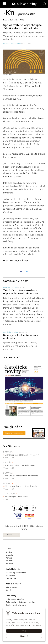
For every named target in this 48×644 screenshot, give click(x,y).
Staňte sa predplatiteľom (14, 433)
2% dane (10, 561)
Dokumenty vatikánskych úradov (20, 602)
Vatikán (7, 462)
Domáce (7, 452)
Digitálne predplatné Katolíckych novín (22, 455)
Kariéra (9, 558)
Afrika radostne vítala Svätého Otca (21, 465)
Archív (10, 535)
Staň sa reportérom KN (16, 573)
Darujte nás (11, 578)
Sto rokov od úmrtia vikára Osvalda (21, 486)
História (9, 564)
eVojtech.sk (34, 251)
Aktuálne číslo (12, 587)
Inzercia (9, 555)
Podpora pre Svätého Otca (17, 497)
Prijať (24, 631)
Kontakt (9, 552)
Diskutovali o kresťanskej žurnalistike (22, 476)
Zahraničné (9, 494)
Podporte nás (12, 575)
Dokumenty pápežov (15, 599)
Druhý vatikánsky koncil (16, 605)
